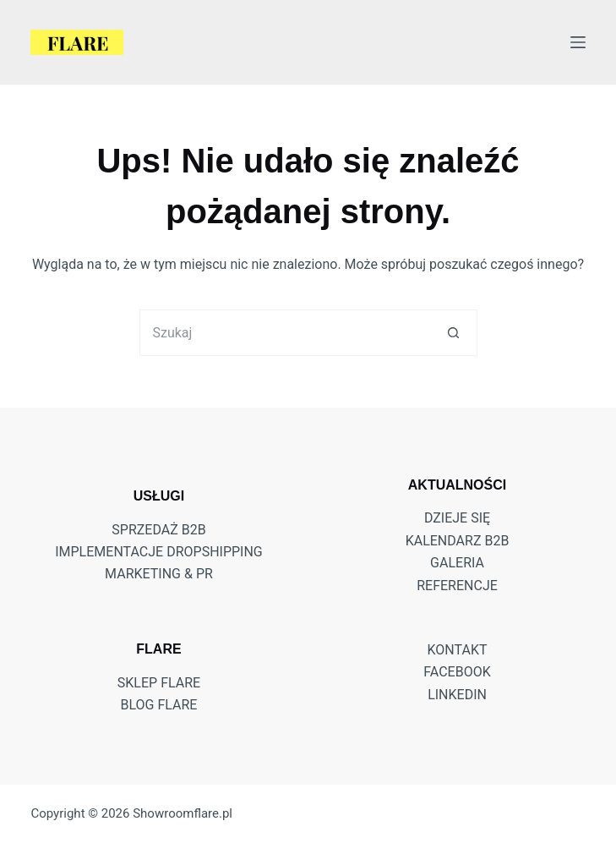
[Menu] (578, 42)
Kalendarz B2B (458, 541)
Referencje (457, 586)
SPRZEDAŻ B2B (158, 530)
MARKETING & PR (159, 574)
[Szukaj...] (285, 333)
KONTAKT (458, 650)
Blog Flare (158, 705)
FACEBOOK (457, 672)
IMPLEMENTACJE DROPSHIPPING (159, 552)
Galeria (457, 563)
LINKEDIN (457, 695)
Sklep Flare (159, 683)
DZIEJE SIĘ (457, 518)
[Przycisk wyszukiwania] (454, 333)
